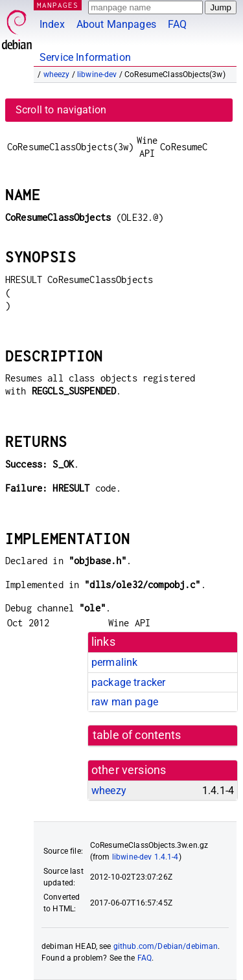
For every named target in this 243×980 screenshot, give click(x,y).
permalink (114, 662)
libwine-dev (97, 74)
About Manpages (116, 24)
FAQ (177, 24)
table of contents (137, 735)
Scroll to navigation (61, 110)
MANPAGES (58, 5)
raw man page (125, 702)
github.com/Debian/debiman (166, 946)
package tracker (128, 682)
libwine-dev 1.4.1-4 (145, 857)
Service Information (85, 57)
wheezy (57, 74)
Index (52, 24)
